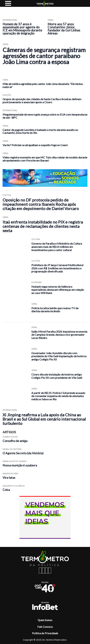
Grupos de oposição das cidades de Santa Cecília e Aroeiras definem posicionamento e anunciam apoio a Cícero (42, 101)
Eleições (7, 95)
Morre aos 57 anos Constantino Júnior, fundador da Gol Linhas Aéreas (64, 29)
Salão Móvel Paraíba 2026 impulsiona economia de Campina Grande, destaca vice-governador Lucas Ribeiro (59, 335)
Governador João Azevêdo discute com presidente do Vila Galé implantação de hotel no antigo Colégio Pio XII (59, 356)
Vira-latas (9, 478)
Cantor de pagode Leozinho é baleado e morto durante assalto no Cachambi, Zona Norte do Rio (40, 131)
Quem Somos (45, 620)
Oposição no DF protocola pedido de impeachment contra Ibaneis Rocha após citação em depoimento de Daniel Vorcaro (41, 204)
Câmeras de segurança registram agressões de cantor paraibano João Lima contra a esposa (44, 56)
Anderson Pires (10, 474)
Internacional (10, 20)
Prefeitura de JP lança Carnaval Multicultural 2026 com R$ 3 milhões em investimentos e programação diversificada (57, 268)
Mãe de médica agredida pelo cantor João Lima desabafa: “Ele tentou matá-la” (43, 85)
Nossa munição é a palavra (20, 465)
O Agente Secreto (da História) (23, 453)
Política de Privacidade (45, 633)
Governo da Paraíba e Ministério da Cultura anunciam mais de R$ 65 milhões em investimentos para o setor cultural (57, 247)
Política (7, 195)
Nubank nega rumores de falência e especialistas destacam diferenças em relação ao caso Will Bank (58, 290)
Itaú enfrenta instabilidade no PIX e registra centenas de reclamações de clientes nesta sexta (43, 226)
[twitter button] (47, 571)
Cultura (36, 239)
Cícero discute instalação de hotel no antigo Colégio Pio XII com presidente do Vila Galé (57, 376)
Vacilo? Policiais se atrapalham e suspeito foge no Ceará (35, 145)
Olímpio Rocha (10, 437)
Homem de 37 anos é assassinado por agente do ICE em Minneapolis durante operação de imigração (22, 29)
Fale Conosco (45, 627)
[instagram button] (43, 571)
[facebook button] (40, 571)
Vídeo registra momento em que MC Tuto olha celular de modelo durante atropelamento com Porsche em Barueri (45, 159)
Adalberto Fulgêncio (14, 486)
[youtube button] (50, 571)
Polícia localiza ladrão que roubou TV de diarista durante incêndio (55, 310)
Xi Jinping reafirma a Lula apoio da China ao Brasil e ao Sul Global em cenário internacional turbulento (44, 419)
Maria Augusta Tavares (15, 461)
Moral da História (12, 449)
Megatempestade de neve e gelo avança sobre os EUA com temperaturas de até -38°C (45, 116)
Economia (36, 282)
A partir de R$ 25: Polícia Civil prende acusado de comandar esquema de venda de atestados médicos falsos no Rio (58, 396)
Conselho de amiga (15, 441)
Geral (51, 20)
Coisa (6, 490)
